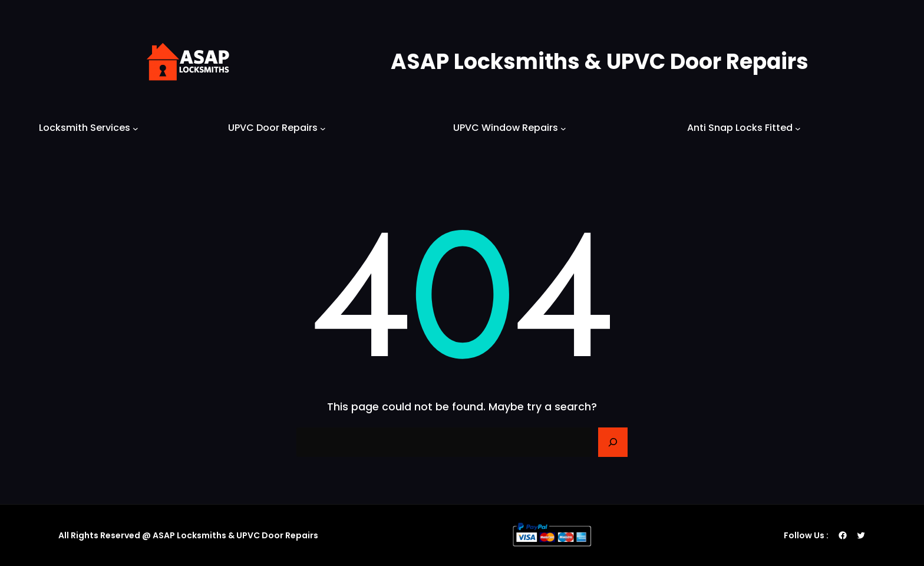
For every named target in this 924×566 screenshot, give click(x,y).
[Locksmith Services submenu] (136, 128)
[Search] (613, 442)
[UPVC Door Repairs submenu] (323, 128)
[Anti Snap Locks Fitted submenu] (798, 128)
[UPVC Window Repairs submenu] (563, 128)
